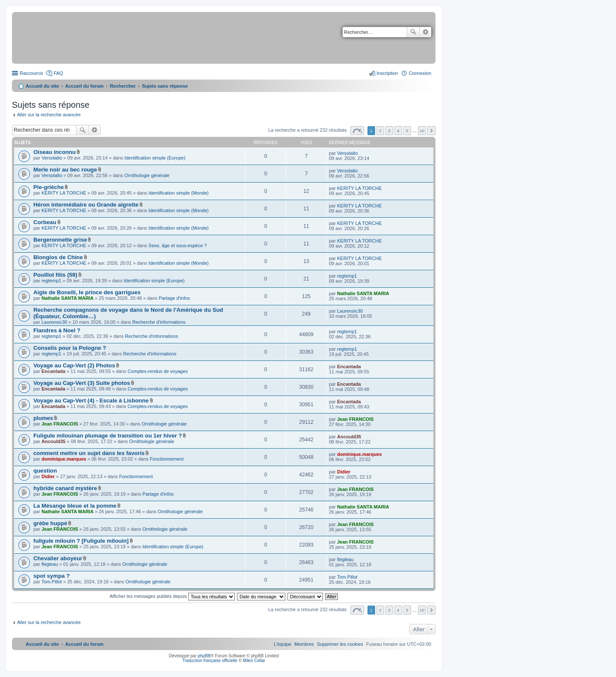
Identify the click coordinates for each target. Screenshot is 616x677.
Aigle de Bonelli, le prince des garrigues (87, 292)
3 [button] (389, 131)
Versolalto (52, 158)
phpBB (204, 656)
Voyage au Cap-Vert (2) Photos (74, 365)
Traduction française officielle (210, 661)
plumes (43, 418)
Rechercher (413, 32)
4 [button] (398, 131)
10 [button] (422, 131)
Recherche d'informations (159, 322)
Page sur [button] (357, 131)
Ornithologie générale (147, 175)
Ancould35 (53, 441)
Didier (48, 476)
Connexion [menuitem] (420, 73)
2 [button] (380, 131)
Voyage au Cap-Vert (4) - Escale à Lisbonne (91, 401)
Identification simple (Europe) (155, 158)
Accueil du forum (84, 86)
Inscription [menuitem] (387, 73)
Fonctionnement (167, 459)
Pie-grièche (49, 187)
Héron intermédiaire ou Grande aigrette (86, 205)
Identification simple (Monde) (179, 193)
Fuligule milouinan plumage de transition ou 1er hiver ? (108, 436)
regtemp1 (51, 281)
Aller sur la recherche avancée (49, 115)
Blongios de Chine (58, 257)
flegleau (50, 564)
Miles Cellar (254, 661)
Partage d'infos (174, 298)
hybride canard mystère (65, 488)
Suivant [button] (431, 131)
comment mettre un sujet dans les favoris (89, 453)
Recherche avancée (425, 32)
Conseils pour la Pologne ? (70, 348)
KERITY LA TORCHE (64, 193)
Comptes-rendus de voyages (158, 371)
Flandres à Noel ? (57, 330)
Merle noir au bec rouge (65, 170)
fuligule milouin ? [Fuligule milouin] (81, 541)
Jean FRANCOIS (60, 424)
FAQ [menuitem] (58, 73)
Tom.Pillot (52, 582)
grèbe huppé (50, 523)
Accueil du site (42, 86)
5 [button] (407, 131)
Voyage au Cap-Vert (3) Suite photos (82, 383)
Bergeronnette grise (60, 240)
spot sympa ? (52, 576)
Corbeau (45, 222)
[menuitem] (340, 644)
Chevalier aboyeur (58, 558)
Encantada (53, 371)
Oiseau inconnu (55, 152)
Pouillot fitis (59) (55, 275)
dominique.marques (64, 459)
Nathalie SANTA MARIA (68, 298)
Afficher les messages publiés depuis (172, 596)
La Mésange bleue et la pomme (75, 506)
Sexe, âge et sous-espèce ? (178, 245)
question (45, 471)
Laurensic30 (54, 322)
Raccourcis (31, 73)
